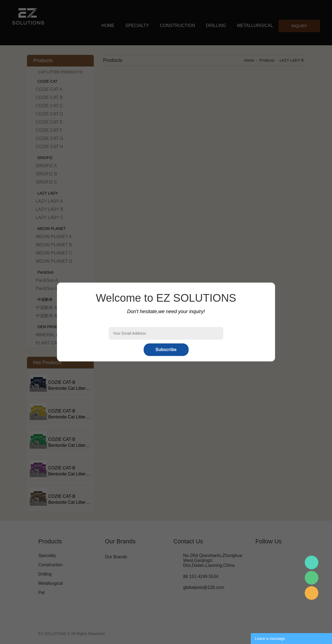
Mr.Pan (312, 562)
